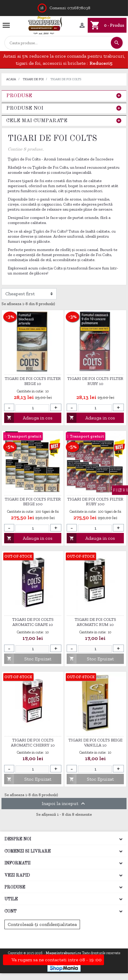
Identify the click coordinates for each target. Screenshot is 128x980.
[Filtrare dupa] (29, 294)
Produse (19, 96)
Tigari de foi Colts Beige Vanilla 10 (95, 743)
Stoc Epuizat (28, 659)
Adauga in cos (28, 418)
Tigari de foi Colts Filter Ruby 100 (95, 502)
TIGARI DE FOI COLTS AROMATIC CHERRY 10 (33, 743)
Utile (11, 899)
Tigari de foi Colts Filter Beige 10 (33, 381)
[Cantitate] (32, 408)
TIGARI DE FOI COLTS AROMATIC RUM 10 (95, 622)
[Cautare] (57, 43)
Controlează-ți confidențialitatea (42, 924)
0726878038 (79, 8)
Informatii (17, 863)
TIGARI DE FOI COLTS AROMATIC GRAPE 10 (33, 622)
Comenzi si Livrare (28, 851)
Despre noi (18, 839)
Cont (11, 911)
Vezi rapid (17, 875)
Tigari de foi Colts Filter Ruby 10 (95, 381)
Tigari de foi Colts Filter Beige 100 (33, 502)
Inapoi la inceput (64, 804)
